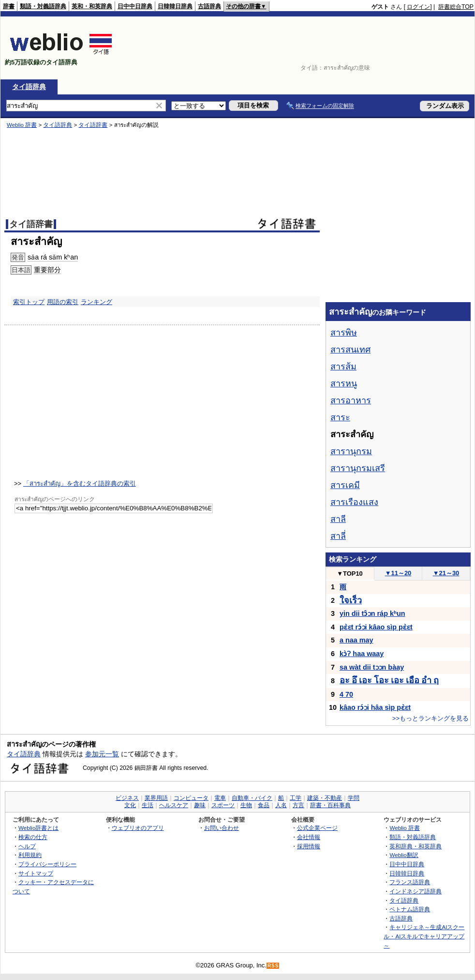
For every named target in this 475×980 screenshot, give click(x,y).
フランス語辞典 (410, 882)
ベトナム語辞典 (410, 909)
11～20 (398, 573)
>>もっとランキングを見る (430, 718)
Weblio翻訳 (404, 855)
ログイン (418, 7)
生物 (246, 805)
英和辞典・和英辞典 (416, 846)
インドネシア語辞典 (416, 891)
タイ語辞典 (29, 87)
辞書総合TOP (456, 7)
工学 (296, 798)
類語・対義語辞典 (43, 6)
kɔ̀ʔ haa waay (362, 654)
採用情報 (309, 846)
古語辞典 (209, 6)
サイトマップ (36, 873)
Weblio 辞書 (405, 828)
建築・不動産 (325, 798)
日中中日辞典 (135, 6)
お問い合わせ (222, 828)
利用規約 (30, 855)
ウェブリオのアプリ (138, 828)
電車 (220, 798)
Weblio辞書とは (38, 828)
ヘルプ (27, 846)
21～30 (446, 573)
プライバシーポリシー (47, 864)
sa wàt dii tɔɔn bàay (372, 667)
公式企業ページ (317, 828)
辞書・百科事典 (330, 805)
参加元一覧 (102, 754)
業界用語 (156, 798)
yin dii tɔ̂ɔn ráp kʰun (372, 613)
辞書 (9, 6)
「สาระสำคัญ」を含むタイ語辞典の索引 (80, 483)
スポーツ (223, 805)
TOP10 (350, 574)
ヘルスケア (174, 805)
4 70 (346, 694)
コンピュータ (191, 798)
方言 (298, 805)
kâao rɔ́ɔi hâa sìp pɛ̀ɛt (375, 707)
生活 (148, 805)
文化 (130, 805)
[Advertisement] (444, 48)
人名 (281, 805)
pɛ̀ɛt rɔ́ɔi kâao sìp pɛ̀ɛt (376, 627)
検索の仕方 (33, 837)
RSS (273, 966)
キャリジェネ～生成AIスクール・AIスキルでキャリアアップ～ (424, 936)
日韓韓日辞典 (175, 6)
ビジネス (127, 798)
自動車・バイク (252, 798)
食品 (264, 805)
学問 (354, 798)
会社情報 (309, 837)
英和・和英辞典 (92, 6)
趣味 (200, 805)
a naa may (356, 640)
